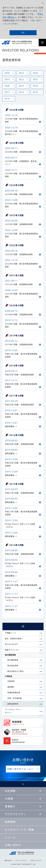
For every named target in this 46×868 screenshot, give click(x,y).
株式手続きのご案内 (16, 671)
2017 (7, 92)
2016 (21, 92)
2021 (35, 79)
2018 (35, 86)
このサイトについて (36, 861)
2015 (35, 92)
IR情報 (9, 799)
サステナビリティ (16, 814)
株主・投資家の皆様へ (14, 639)
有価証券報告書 (14, 693)
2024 (35, 73)
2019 (21, 86)
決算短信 (11, 681)
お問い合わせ (8, 861)
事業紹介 (10, 806)
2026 (7, 73)
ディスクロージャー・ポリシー (14, 711)
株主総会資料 (13, 666)
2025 (21, 73)
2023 (7, 79)
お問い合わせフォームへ (20, 769)
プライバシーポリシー (21, 861)
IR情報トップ (10, 633)
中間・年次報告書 (15, 698)
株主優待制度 (13, 660)
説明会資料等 (13, 704)
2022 (21, 79)
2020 (7, 86)
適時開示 (11, 687)
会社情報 (10, 791)
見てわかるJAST (12, 644)
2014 (7, 99)
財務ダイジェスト (12, 650)
